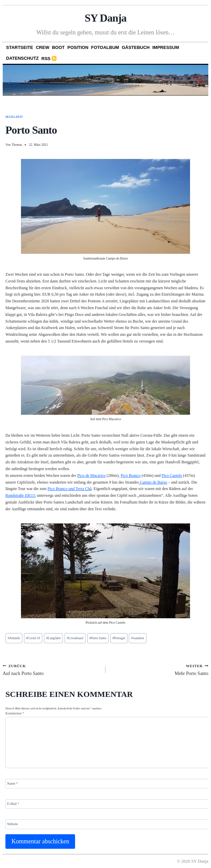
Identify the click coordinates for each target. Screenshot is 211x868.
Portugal (119, 638)
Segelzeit (14, 117)
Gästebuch (136, 47)
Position (78, 47)
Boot (58, 47)
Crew (43, 47)
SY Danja (105, 18)
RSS (46, 59)
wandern (138, 638)
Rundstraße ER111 (21, 495)
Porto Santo (98, 638)
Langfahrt (54, 638)
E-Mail (13, 804)
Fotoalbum (105, 47)
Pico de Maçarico (91, 476)
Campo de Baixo (153, 482)
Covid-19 (33, 638)
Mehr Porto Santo (159, 670)
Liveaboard (75, 638)
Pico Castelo (172, 476)
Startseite (20, 47)
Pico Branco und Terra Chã (70, 489)
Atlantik (14, 638)
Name (12, 783)
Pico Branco (131, 476)
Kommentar (15, 713)
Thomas (17, 145)
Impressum (166, 47)
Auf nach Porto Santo (52, 670)
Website (13, 824)
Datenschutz (22, 58)
